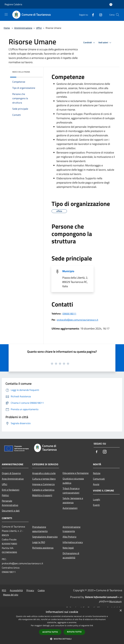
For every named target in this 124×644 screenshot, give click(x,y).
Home (7, 28)
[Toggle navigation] (6, 14)
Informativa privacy (73, 542)
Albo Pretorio (69, 537)
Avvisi (96, 484)
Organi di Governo (11, 473)
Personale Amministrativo (10, 503)
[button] (62, 639)
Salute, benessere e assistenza (73, 500)
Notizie (97, 473)
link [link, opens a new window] (92, 626)
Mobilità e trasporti (42, 495)
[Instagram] (99, 15)
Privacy (30, 590)
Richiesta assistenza (43, 548)
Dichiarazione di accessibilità (71, 555)
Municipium (115, 601)
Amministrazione (23, 28)
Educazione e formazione (76, 473)
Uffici (39, 28)
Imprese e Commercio (43, 484)
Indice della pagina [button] (21, 72)
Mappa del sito (11, 595)
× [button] (121, 611)
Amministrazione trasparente (72, 529)
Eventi (96, 505)
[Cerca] (118, 15)
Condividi (90, 43)
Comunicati (99, 479)
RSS (4, 590)
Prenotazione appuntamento (40, 529)
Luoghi (97, 499)
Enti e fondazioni (11, 490)
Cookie (41, 590)
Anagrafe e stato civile (44, 473)
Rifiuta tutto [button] (74, 632)
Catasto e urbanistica (43, 490)
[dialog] (62, 626)
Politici (5, 495)
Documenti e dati (11, 511)
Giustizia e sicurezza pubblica (73, 481)
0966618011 (69, 314)
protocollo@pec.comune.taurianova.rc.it (78, 320)
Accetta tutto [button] (50, 632)
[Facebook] (92, 15)
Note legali (68, 548)
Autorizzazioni (70, 508)
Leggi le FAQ (39, 542)
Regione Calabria (13, 4)
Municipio (68, 271)
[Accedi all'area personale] (111, 5)
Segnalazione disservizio (45, 537)
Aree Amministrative (13, 479)
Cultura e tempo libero (44, 479)
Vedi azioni (105, 43)
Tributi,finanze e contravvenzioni (71, 491)
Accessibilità (16, 590)
